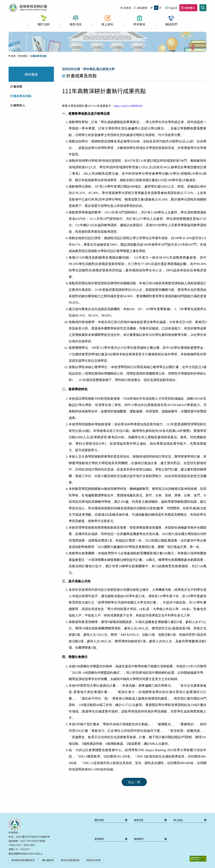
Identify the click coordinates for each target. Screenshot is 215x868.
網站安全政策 (94, 860)
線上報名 (107, 24)
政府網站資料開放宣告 (23, 860)
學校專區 (139, 24)
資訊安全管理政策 (70, 860)
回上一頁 (134, 782)
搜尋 (203, 8)
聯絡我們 (171, 24)
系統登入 (190, 8)
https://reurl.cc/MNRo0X (128, 106)
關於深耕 (44, 24)
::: (1, 2)
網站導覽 (142, 8)
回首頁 (127, 8)
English (173, 8)
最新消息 (76, 24)
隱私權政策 (48, 860)
